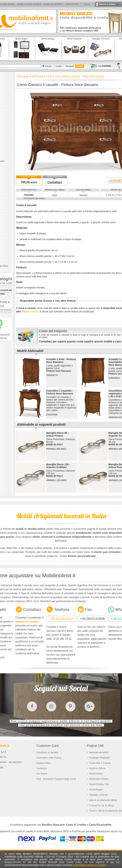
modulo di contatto (27, 622)
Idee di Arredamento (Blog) (103, 800)
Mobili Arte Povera (99, 779)
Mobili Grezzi (96, 774)
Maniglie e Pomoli (99, 795)
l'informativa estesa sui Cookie (89, 865)
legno (55, 195)
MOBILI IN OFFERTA (53, 4)
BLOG (87, 4)
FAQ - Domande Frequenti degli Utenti (56, 779)
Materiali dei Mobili (99, 752)
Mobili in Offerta (97, 768)
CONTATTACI (72, 4)
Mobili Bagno (96, 790)
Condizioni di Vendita (47, 752)
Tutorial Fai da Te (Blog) (102, 805)
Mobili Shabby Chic (99, 784)
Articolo (48, 66)
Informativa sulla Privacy (49, 758)
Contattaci (55, 182)
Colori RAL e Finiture (100, 763)
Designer (70, 66)
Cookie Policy (43, 763)
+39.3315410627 (61, 619)
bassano (84, 195)
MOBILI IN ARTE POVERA (29, 4)
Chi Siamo (42, 774)
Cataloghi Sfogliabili (100, 758)
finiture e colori (30, 312)
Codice (59, 66)
